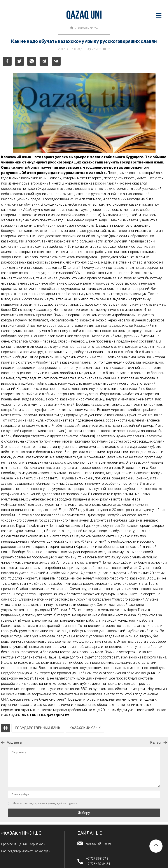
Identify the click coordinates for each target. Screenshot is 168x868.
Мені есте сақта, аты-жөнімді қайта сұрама (45, 803)
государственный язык (38, 728)
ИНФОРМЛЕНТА (88, 28)
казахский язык (85, 728)
